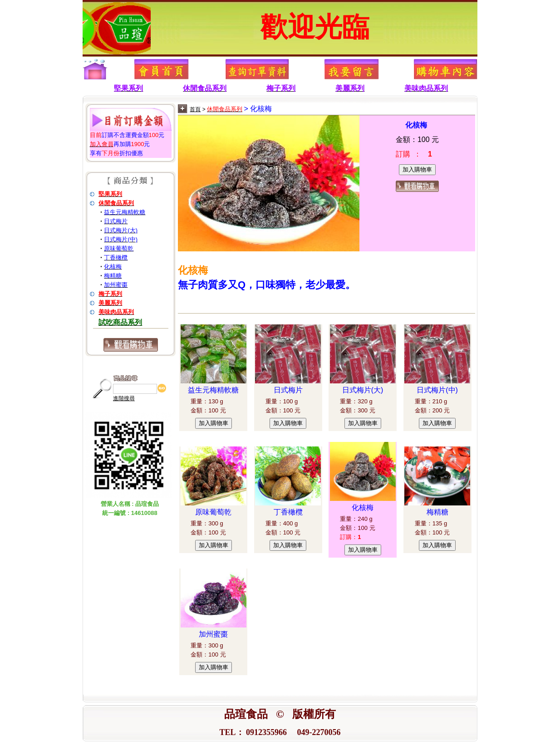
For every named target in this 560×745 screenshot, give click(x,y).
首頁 (195, 109)
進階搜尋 (124, 398)
